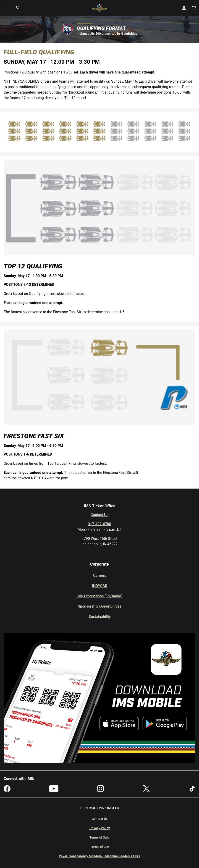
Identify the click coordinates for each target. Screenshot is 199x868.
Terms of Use (100, 847)
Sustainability (100, 617)
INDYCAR (100, 586)
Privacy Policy (100, 828)
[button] (5, 8)
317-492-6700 (99, 524)
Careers (100, 576)
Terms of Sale (99, 837)
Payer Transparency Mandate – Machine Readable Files (99, 856)
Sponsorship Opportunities (100, 606)
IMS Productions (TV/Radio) (99, 596)
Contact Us (99, 515)
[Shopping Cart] (194, 8)
